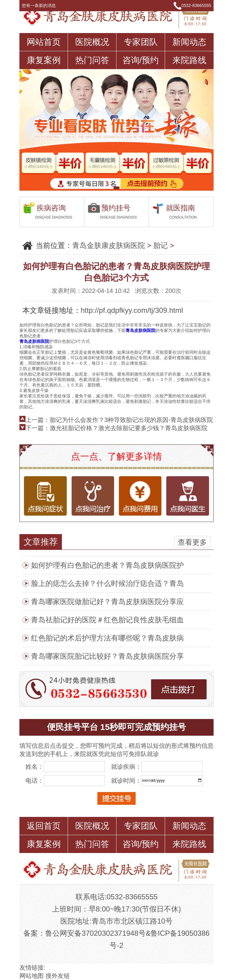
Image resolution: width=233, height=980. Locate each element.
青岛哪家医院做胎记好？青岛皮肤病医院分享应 (107, 602)
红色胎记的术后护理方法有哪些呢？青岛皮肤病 (107, 638)
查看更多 (192, 542)
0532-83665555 (196, 5)
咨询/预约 (141, 60)
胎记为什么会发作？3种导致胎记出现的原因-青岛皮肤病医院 (131, 420)
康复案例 (44, 60)
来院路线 (189, 60)
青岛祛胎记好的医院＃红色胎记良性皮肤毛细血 (107, 620)
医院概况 (92, 42)
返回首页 (44, 826)
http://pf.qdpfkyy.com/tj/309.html (132, 310)
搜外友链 (58, 976)
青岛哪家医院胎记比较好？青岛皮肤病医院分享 (107, 656)
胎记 (160, 245)
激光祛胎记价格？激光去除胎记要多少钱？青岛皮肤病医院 (129, 428)
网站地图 (32, 976)
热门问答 (92, 60)
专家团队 (141, 42)
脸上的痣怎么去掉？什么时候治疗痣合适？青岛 (107, 583)
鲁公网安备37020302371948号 (95, 933)
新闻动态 (189, 42)
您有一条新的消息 (42, 5)
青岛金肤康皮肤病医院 (109, 245)
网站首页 (44, 42)
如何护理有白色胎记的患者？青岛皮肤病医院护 (107, 565)
